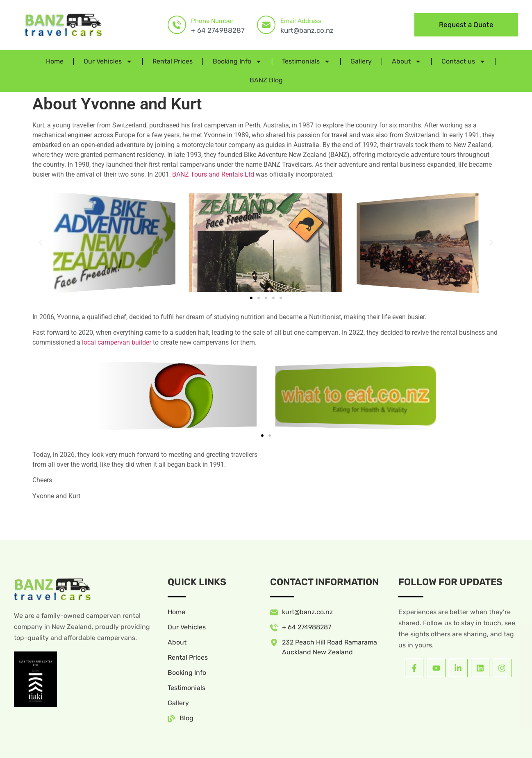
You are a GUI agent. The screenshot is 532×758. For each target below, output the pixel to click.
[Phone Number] (177, 25)
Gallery (361, 61)
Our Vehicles (108, 61)
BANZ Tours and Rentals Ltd (213, 174)
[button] (41, 243)
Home (55, 61)
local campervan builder (117, 342)
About (407, 61)
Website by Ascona (177, 742)
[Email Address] (266, 25)
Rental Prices (173, 61)
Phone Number (212, 21)
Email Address (301, 21)
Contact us (464, 61)
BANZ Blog (266, 80)
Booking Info (237, 61)
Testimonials (306, 61)
